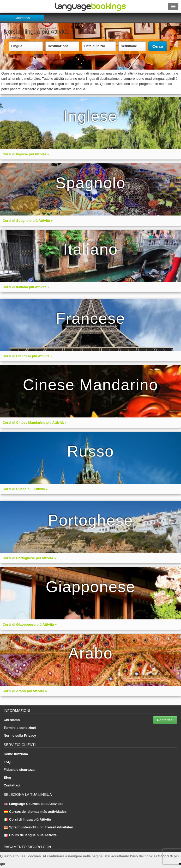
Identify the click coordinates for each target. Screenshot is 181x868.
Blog (7, 777)
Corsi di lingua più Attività (27, 819)
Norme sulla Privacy (20, 735)
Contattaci (22, 18)
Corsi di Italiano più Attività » (26, 287)
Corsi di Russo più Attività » (25, 489)
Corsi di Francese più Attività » (27, 356)
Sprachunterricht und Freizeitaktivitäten (38, 827)
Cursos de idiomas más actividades (35, 812)
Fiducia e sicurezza (19, 770)
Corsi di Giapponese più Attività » (30, 624)
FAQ (7, 762)
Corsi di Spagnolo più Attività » (28, 221)
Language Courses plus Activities (34, 804)
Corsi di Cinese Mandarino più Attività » (35, 423)
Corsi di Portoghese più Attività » (29, 558)
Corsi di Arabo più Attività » (25, 691)
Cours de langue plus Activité (30, 835)
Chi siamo (12, 720)
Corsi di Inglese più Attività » (26, 154)
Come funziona (16, 754)
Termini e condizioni (20, 728)
